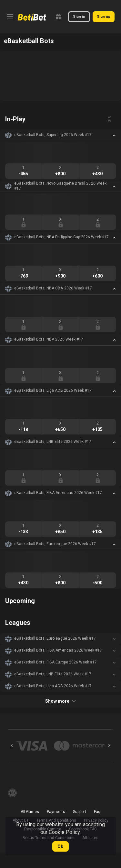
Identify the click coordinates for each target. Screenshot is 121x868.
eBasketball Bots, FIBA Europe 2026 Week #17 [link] (55, 662)
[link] (32, 17)
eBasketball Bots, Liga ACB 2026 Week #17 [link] (53, 390)
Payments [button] (56, 812)
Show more (60, 701)
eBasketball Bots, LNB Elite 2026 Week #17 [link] (53, 442)
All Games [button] (30, 812)
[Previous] (12, 746)
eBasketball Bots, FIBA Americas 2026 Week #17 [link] (58, 493)
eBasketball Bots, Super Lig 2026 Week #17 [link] (53, 135)
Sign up (104, 17)
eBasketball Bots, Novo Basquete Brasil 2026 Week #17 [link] (60, 186)
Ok (60, 846)
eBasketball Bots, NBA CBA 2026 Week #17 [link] (53, 288)
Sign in (79, 17)
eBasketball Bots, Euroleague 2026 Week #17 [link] (55, 544)
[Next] (109, 746)
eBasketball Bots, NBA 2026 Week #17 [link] (49, 339)
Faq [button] (97, 812)
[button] (60, 135)
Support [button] (80, 812)
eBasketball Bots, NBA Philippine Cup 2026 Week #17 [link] (61, 237)
